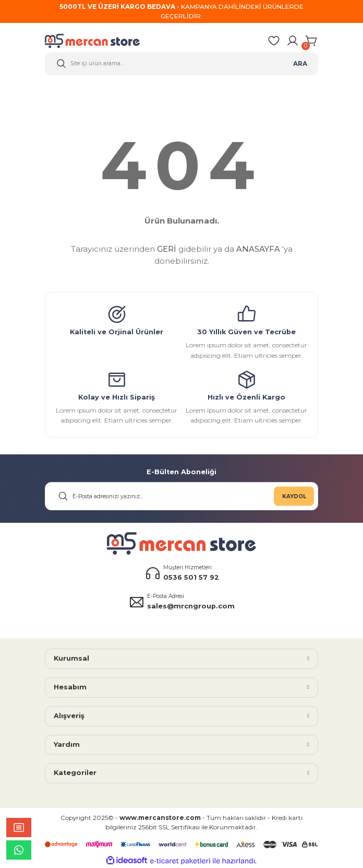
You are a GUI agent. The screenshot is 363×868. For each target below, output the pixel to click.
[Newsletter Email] (181, 496)
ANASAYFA (258, 249)
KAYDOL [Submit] (294, 496)
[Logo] (99, 41)
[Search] (181, 64)
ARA (300, 63)
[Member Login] (293, 41)
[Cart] (312, 41)
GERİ (167, 249)
